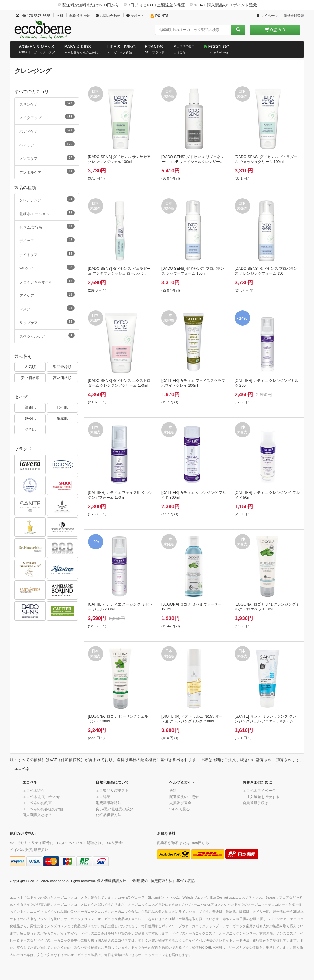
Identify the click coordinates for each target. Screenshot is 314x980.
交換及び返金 (180, 803)
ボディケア (47, 130)
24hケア (47, 267)
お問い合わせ (108, 16)
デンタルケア (47, 172)
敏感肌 (62, 418)
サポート (135, 16)
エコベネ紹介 (33, 790)
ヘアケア (47, 144)
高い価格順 (62, 378)
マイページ (267, 16)
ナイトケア (47, 254)
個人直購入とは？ (37, 815)
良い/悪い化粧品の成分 (115, 809)
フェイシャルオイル (47, 281)
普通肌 (30, 407)
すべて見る (181, 809)
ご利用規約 (139, 881)
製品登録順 (62, 367)
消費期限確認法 (109, 803)
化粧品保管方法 (109, 815)
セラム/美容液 (47, 227)
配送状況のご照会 (184, 797)
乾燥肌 (30, 418)
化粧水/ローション (47, 213)
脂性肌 (62, 407)
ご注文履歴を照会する (261, 797)
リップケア (47, 322)
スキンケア (47, 103)
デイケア (47, 240)
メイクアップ (47, 117)
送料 (60, 16)
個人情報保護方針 (112, 881)
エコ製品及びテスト (112, 790)
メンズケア (47, 158)
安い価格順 (30, 378)
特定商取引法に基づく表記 (173, 881)
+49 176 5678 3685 (33, 16)
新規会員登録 (294, 16)
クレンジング (47, 199)
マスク (47, 308)
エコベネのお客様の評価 (43, 809)
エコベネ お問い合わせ (41, 797)
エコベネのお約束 (37, 803)
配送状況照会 (79, 16)
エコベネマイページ (259, 790)
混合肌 (30, 429)
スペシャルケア (47, 335)
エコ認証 (103, 797)
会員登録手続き (255, 803)
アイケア (47, 295)
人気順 (30, 367)
